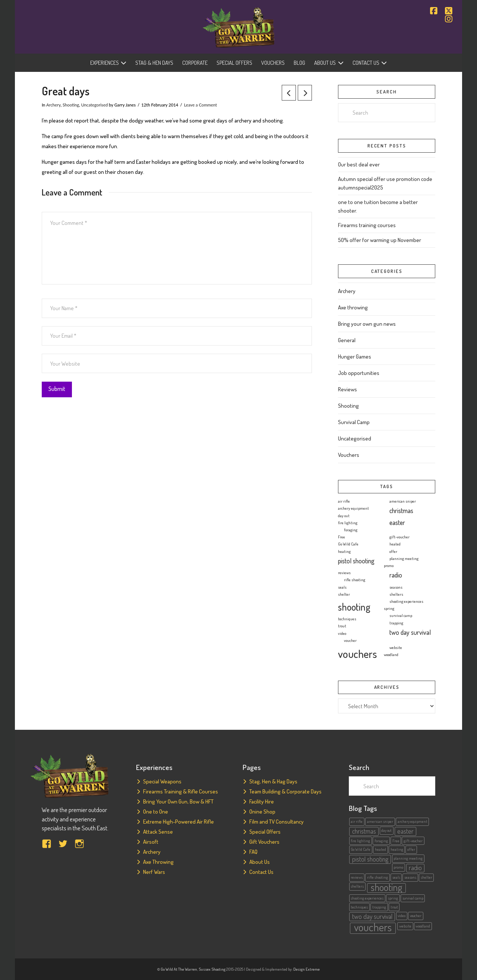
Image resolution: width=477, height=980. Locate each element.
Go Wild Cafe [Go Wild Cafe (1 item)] (348, 544)
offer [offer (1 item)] (393, 551)
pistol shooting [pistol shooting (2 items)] (356, 561)
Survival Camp (354, 422)
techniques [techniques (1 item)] (347, 619)
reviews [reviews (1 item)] (344, 573)
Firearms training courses (367, 225)
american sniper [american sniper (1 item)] (403, 501)
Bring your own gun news (367, 324)
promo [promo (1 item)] (389, 566)
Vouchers (349, 455)
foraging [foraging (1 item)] (351, 530)
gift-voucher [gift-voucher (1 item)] (399, 537)
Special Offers (265, 832)
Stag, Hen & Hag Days (273, 781)
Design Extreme (307, 969)
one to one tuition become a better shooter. (378, 206)
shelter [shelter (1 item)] (344, 594)
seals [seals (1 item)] (342, 587)
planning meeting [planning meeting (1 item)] (404, 559)
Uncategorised (95, 105)
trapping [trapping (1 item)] (396, 623)
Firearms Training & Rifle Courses (181, 791)
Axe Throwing (158, 862)
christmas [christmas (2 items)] (401, 510)
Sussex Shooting (212, 969)
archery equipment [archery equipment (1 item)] (353, 508)
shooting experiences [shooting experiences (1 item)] (406, 601)
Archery (53, 105)
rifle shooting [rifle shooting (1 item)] (355, 580)
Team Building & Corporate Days (285, 791)
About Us (260, 862)
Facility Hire (262, 801)
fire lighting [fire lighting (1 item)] (348, 523)
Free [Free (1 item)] (342, 537)
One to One (156, 812)
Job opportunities (359, 373)
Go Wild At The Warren (179, 969)
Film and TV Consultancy (277, 822)
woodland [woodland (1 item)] (391, 655)
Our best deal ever (359, 164)
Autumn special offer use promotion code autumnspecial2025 (385, 183)
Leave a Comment (200, 105)
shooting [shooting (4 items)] (354, 607)
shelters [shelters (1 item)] (396, 594)
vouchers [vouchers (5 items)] (357, 654)
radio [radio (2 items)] (396, 575)
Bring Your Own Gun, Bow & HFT (178, 801)
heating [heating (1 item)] (344, 551)
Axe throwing (353, 307)
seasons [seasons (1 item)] (396, 587)
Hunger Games (355, 357)
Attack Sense (158, 832)
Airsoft (151, 842)
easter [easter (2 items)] (397, 522)
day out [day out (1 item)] (344, 516)
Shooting (71, 105)
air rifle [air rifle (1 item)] (344, 501)
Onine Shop (262, 812)
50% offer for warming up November (380, 240)
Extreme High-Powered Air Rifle (179, 822)
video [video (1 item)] (342, 633)
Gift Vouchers (264, 842)
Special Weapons (162, 781)
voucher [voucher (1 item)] (350, 640)
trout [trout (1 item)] (342, 626)
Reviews (348, 389)
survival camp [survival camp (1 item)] (401, 615)
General (347, 340)
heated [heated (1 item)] (395, 544)
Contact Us (261, 872)
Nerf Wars (154, 872)
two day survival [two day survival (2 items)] (410, 632)
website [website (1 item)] (396, 647)
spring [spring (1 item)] (389, 608)
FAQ (253, 852)
